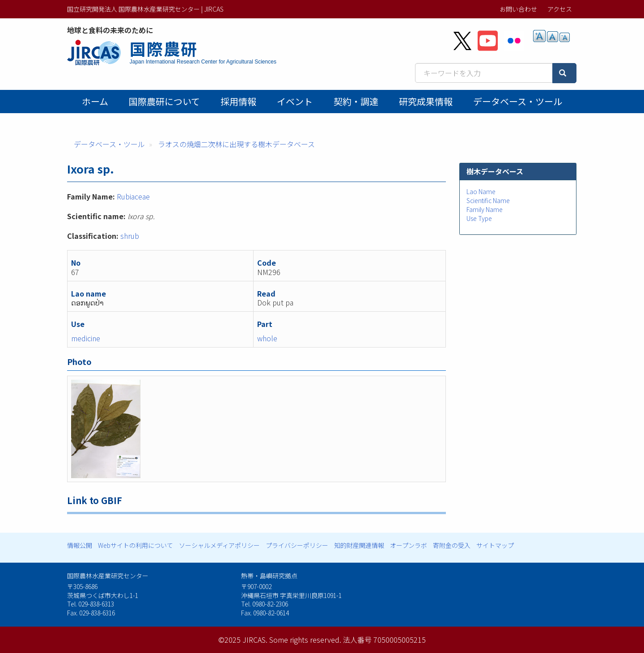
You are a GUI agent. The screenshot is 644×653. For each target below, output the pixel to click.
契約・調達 (356, 101)
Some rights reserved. (305, 640)
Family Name (485, 209)
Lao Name (481, 191)
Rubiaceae (133, 196)
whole (267, 338)
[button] (257, 429)
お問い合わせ (518, 9)
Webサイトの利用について (136, 545)
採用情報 (238, 101)
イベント (295, 101)
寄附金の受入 (452, 545)
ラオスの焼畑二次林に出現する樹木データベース (236, 144)
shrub (130, 236)
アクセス (560, 9)
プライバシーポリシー (297, 545)
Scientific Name (488, 200)
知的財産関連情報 (359, 545)
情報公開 (80, 545)
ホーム (95, 101)
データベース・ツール (518, 101)
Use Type (479, 218)
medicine (86, 338)
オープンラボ (409, 545)
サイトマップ (495, 545)
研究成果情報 (426, 101)
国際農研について (164, 101)
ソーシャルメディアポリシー (219, 545)
